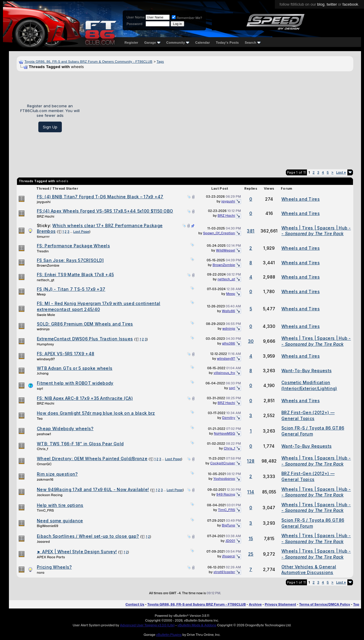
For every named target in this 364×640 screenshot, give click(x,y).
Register (131, 43)
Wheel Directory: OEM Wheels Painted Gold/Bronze (92, 459)
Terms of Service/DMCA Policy (325, 604)
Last (341, 172)
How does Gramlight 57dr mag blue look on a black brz (96, 413)
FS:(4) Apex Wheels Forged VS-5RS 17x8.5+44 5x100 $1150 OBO (105, 211)
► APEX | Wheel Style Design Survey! (77, 552)
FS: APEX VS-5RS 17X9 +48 (66, 354)
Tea (40, 419)
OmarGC (44, 464)
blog (321, 4)
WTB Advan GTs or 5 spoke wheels (75, 368)
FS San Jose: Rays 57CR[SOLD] (70, 260)
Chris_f (42, 449)
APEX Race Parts (51, 557)
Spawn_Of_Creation (219, 233)
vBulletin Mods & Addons (197, 625)
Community (178, 43)
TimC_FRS (45, 510)
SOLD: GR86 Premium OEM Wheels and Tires (85, 324)
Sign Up (50, 127)
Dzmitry (229, 418)
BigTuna (229, 525)
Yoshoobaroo (224, 479)
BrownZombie (48, 265)
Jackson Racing (50, 495)
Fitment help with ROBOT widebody (75, 383)
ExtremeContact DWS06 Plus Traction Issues (85, 339)
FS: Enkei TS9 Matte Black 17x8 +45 (75, 275)
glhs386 (229, 343)
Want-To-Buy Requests (307, 371)
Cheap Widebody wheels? (65, 428)
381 (251, 231)
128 (251, 461)
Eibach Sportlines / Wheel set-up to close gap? (88, 536)
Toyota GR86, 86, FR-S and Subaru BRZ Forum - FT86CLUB (197, 604)
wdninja (43, 329)
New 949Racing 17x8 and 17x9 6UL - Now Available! (93, 489)
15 (251, 538)
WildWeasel (226, 250)
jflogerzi (229, 556)
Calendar (203, 43)
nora (41, 573)
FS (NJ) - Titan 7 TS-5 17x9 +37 (71, 289)
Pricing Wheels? (54, 567)
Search (253, 43)
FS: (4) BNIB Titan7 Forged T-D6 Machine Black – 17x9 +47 (100, 197)
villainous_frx (224, 373)
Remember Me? (187, 18)
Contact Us (135, 604)
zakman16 (45, 479)
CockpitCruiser (223, 463)
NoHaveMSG (224, 433)
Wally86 (229, 311)
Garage (152, 43)
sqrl (40, 389)
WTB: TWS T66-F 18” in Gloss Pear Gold (80, 444)
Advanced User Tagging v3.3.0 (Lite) (147, 625)
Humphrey (45, 344)
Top (356, 604)
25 (251, 554)
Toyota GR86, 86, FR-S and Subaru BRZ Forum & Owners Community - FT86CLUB (88, 62)
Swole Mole (46, 315)
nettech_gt (46, 280)
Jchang (43, 373)
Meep (41, 294)
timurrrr (43, 237)
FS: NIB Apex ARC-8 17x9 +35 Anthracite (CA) (85, 398)
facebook (350, 4)
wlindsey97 (46, 359)
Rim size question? (57, 474)
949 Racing (226, 494)
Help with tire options (60, 505)
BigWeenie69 (48, 526)
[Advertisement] (219, 118)
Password (134, 24)
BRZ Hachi (46, 216)
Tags (160, 62)
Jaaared (43, 542)
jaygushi (44, 202)
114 (251, 492)
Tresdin (43, 251)
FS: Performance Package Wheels (73, 246)
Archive (255, 604)
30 (251, 341)
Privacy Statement (281, 604)
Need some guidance (60, 521)
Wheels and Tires (301, 199)
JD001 (230, 541)
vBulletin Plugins (169, 635)
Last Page (81, 232)
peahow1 (44, 434)
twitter (332, 4)
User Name (136, 17)
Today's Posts (227, 43)
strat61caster (224, 572)
